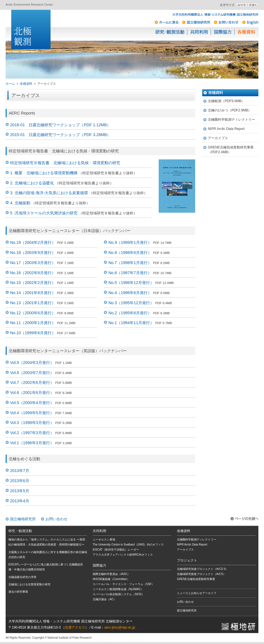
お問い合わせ (56, 519)
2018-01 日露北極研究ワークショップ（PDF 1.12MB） (60, 125)
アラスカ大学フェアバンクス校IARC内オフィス (123, 555)
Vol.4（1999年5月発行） (32, 413)
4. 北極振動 (20, 203)
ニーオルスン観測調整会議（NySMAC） (118, 589)
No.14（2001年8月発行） (33, 293)
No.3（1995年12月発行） (131, 303)
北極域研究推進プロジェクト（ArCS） (201, 574)
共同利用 (199, 32)
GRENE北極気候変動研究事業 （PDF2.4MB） (231, 150)
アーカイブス (218, 138)
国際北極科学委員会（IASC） (111, 574)
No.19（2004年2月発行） (33, 242)
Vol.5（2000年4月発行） (32, 403)
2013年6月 (20, 481)
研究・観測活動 (170, 32)
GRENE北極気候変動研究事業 (196, 579)
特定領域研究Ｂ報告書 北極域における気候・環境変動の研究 (65, 163)
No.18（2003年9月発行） (33, 253)
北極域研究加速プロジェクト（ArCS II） (202, 569)
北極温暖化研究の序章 (22, 577)
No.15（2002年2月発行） (33, 283)
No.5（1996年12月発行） (131, 283)
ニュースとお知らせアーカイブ (197, 593)
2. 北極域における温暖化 (32, 183)
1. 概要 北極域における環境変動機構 (44, 173)
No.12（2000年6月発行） (33, 313)
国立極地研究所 (23, 519)
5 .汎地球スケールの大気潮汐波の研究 (44, 213)
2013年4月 (20, 501)
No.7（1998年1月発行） (130, 263)
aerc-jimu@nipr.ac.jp (120, 627)
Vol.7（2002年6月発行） (32, 382)
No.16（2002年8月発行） (33, 273)
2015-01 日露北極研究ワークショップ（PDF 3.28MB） (60, 135)
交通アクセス (75, 627)
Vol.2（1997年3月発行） (32, 433)
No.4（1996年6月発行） (130, 293)
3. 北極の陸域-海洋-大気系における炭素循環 (49, 193)
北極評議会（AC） (104, 599)
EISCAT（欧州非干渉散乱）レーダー (116, 550)
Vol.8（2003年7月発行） (32, 373)
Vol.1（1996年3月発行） (32, 443)
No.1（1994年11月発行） (131, 323)
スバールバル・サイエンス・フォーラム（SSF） (123, 584)
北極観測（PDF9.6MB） (226, 101)
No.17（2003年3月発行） (33, 263)
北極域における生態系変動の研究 (29, 584)
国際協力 (223, 32)
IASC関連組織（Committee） (111, 579)
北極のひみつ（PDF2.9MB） (230, 110)
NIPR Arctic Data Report (226, 129)
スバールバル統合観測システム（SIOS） (119, 594)
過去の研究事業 (18, 592)
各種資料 (246, 32)
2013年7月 (20, 471)
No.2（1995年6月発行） (130, 313)
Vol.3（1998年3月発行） (32, 423)
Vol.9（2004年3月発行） (32, 363)
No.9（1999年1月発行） (130, 242)
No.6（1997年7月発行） (130, 273)
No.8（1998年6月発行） (130, 253)
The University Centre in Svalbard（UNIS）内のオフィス (128, 545)
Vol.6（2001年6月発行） (32, 393)
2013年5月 (20, 491)
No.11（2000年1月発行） (33, 323)
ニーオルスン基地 (104, 539)
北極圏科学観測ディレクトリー (231, 120)
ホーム (10, 84)
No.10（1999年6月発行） (33, 333)
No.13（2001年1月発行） (33, 303)
